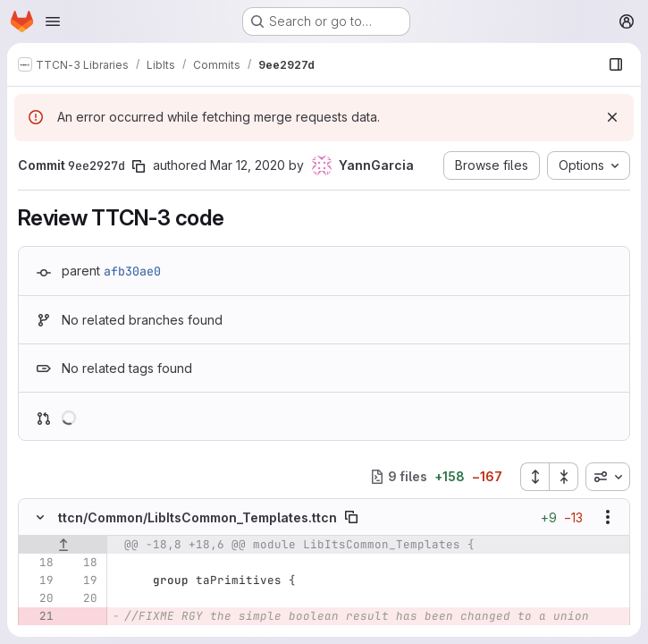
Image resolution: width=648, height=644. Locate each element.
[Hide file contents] (40, 517)
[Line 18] (38, 563)
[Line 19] (38, 580)
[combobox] (608, 477)
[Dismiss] (612, 117)
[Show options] (608, 517)
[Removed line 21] (38, 616)
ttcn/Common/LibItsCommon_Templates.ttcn (198, 517)
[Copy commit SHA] (139, 166)
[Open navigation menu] (53, 21)
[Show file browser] (616, 64)
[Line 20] (38, 598)
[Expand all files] (534, 477)
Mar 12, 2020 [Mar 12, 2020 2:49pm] (248, 165)
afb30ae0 (132, 271)
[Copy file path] (351, 517)
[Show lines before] (63, 545)
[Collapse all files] (564, 477)
